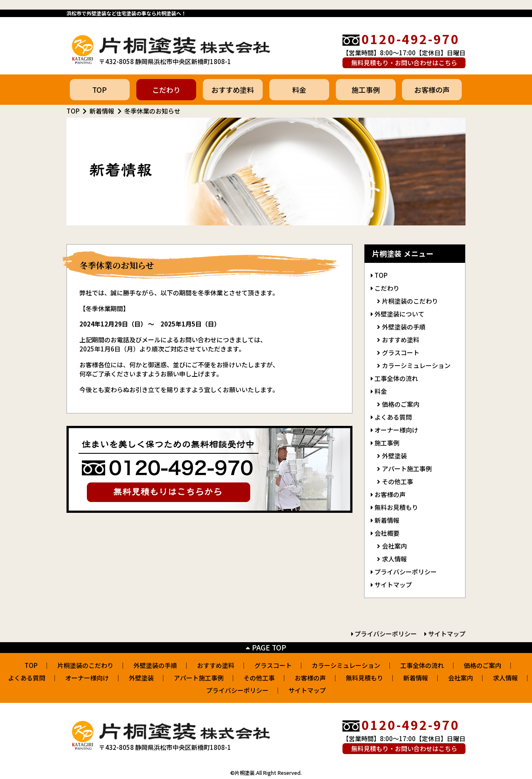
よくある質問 (393, 417)
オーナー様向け (396, 430)
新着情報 (102, 111)
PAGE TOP (266, 647)
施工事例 (366, 90)
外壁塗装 (394, 456)
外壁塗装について (399, 314)
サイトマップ (393, 585)
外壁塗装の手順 (404, 327)
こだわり (166, 90)
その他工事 (398, 481)
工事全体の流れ (396, 378)
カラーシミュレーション (416, 365)
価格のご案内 (401, 404)
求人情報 (394, 559)
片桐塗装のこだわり (410, 301)
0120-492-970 (411, 39)
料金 (299, 90)
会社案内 (394, 546)
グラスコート (401, 352)
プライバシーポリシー (406, 572)
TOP (100, 90)
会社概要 (387, 533)
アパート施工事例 (407, 469)
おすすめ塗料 (233, 90)
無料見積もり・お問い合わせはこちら (404, 63)
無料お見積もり (396, 507)
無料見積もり (365, 678)
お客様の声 (432, 90)
